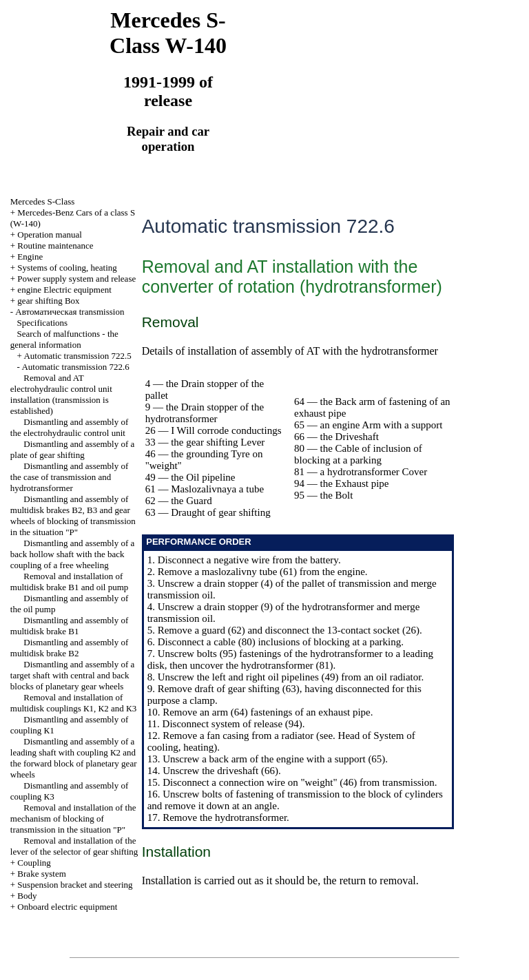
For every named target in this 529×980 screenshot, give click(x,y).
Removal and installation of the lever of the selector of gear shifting (74, 846)
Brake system (41, 874)
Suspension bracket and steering (75, 885)
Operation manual (50, 234)
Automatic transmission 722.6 (75, 367)
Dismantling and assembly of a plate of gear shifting (73, 449)
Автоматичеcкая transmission (70, 312)
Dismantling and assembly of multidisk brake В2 (70, 648)
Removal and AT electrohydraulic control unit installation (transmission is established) (61, 394)
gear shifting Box (48, 301)
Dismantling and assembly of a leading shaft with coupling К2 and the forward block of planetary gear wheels (74, 758)
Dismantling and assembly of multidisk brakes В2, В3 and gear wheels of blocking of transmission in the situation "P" (73, 515)
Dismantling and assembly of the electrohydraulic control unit (70, 427)
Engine (30, 257)
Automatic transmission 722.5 (77, 356)
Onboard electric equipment (67, 907)
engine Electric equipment (64, 290)
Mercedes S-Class (43, 201)
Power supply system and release (76, 279)
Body (27, 896)
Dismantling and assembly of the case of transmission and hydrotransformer (70, 477)
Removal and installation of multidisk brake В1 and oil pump (70, 582)
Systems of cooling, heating (67, 268)
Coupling (34, 863)
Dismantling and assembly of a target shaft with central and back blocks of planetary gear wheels (73, 675)
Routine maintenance (55, 246)
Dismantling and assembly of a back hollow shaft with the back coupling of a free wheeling (73, 554)
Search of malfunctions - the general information (64, 339)
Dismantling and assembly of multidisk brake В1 (70, 626)
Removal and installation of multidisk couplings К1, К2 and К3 (73, 703)
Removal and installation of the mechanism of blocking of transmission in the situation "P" (73, 819)
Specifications (43, 323)
